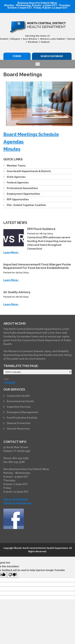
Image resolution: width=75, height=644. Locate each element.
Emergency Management (23, 412)
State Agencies (16, 177)
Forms (17, 56)
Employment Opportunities (23, 194)
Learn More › (11, 252)
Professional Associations (22, 188)
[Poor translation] (12, 575)
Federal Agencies (18, 183)
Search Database (52, 56)
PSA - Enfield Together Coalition (26, 205)
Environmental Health (20, 401)
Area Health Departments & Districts (29, 171)
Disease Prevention (19, 423)
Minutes (12, 149)
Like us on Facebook (16, 499)
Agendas (14, 142)
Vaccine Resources (18, 429)
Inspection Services (19, 407)
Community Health (18, 396)
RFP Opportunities (18, 199)
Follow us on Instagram (17, 503)
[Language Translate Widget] (37, 372)
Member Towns (16, 166)
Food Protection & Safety (22, 418)
